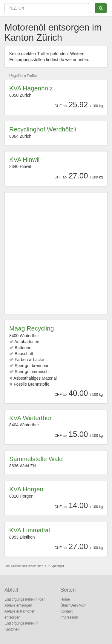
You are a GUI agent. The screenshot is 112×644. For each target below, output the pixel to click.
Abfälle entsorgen (18, 605)
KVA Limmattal (30, 530)
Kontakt (67, 611)
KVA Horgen (26, 489)
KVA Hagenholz (31, 88)
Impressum (69, 617)
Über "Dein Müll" (74, 605)
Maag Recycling (32, 328)
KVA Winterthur (30, 418)
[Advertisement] (56, 253)
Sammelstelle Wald (36, 459)
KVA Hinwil (24, 159)
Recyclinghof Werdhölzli (43, 129)
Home (65, 599)
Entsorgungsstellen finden (25, 599)
